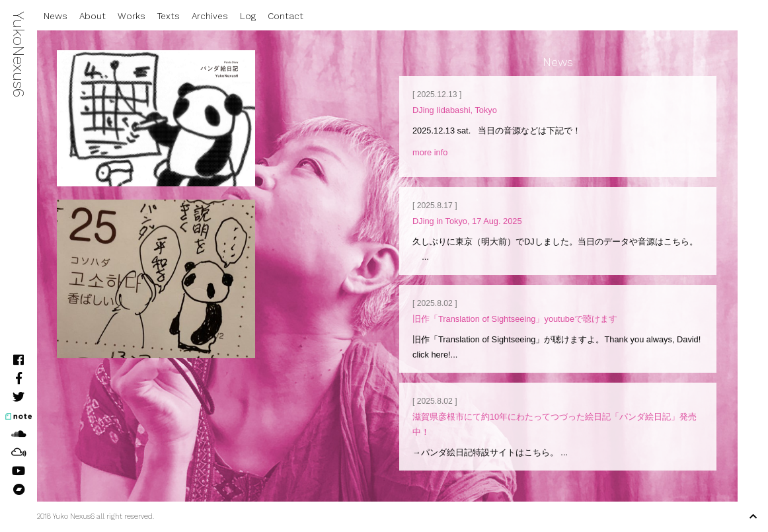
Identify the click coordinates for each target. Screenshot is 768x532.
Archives (210, 16)
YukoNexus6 (19, 54)
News (56, 16)
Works (132, 16)
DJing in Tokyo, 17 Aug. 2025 (467, 221)
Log (248, 16)
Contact (286, 16)
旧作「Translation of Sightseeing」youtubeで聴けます (515, 319)
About (93, 16)
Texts (169, 16)
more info (430, 152)
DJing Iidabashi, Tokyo (455, 110)
